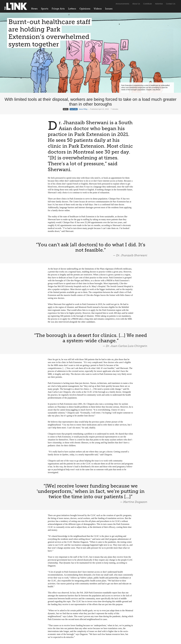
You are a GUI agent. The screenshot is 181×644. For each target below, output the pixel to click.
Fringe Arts (58, 9)
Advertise (159, 4)
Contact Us (171, 4)
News (34, 9)
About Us (136, 4)
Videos (98, 9)
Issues (109, 9)
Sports (45, 9)
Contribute (148, 4)
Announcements (122, 4)
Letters (72, 9)
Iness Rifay (83, 109)
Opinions (85, 9)
